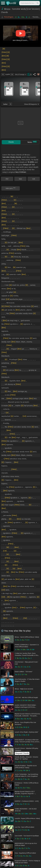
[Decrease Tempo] (3, 74)
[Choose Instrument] (11, 104)
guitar (5, 104)
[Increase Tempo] (12, 74)
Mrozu (7, 9)
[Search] (38, 3)
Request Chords (22, 753)
